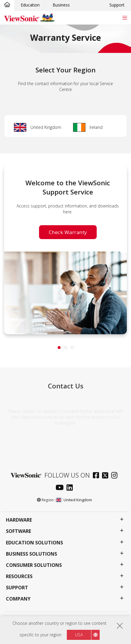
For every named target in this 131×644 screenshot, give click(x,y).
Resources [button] (19, 576)
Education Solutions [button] (34, 543)
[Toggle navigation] (125, 18)
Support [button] (17, 588)
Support (117, 5)
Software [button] (18, 531)
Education (30, 5)
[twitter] (107, 476)
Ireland (96, 127)
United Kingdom (46, 127)
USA (79, 635)
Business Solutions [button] (31, 554)
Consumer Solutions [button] (34, 565)
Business (61, 5)
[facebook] (97, 476)
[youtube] (61, 488)
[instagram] (116, 476)
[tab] (59, 348)
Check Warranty (68, 232)
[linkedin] (71, 488)
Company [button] (18, 599)
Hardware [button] (19, 520)
